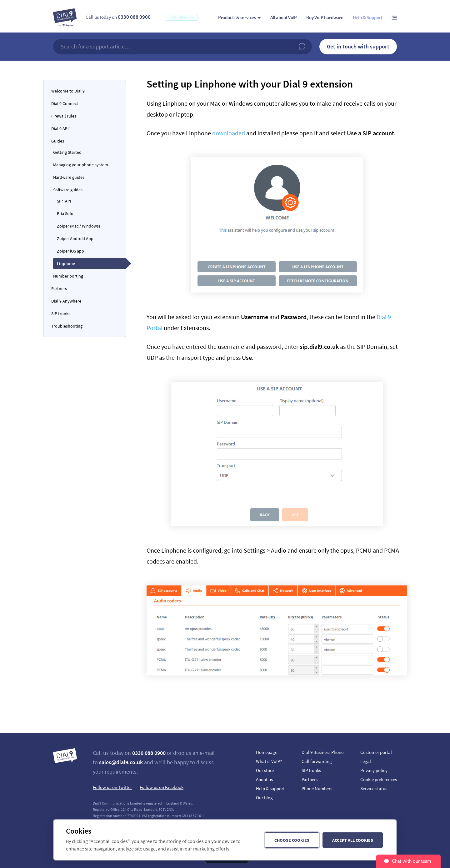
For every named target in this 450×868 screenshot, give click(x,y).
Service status (374, 788)
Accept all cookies (353, 840)
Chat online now (182, 17)
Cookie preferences (379, 779)
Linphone (66, 263)
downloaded (229, 133)
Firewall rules (64, 116)
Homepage (267, 752)
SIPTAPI (64, 201)
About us (264, 779)
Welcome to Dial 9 (68, 91)
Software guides (68, 190)
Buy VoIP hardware (325, 17)
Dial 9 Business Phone (322, 752)
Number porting (68, 276)
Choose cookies (292, 840)
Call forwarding (317, 761)
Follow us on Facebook (162, 787)
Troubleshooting (67, 326)
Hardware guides (69, 177)
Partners (59, 288)
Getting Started (67, 152)
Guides (58, 141)
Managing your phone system (81, 165)
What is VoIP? (269, 761)
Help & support (270, 788)
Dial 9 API (60, 128)
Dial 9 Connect (65, 103)
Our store (265, 770)
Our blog (264, 798)
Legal (366, 761)
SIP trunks (61, 314)
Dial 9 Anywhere (66, 301)
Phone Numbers (317, 788)
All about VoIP (284, 17)
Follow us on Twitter (112, 787)
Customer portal (376, 752)
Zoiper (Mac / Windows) (78, 226)
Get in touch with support (358, 46)
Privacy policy (374, 770)
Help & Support (367, 17)
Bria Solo (65, 213)
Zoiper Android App (75, 238)
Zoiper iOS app (70, 251)
